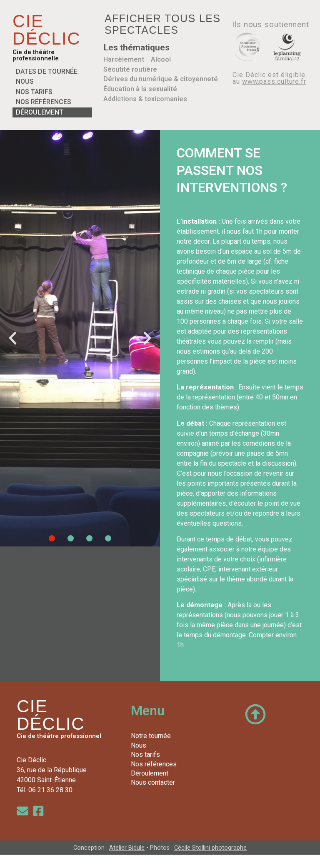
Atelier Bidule (127, 848)
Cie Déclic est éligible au (269, 78)
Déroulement (40, 112)
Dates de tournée (47, 71)
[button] (13, 338)
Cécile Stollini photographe (210, 848)
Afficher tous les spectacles (163, 24)
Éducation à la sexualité (140, 89)
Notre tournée (151, 736)
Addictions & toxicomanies (145, 98)
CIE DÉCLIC (46, 30)
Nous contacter (153, 782)
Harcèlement (124, 59)
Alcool (161, 59)
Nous (25, 81)
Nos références (44, 102)
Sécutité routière (130, 69)
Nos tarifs (34, 92)
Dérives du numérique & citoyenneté (161, 79)
